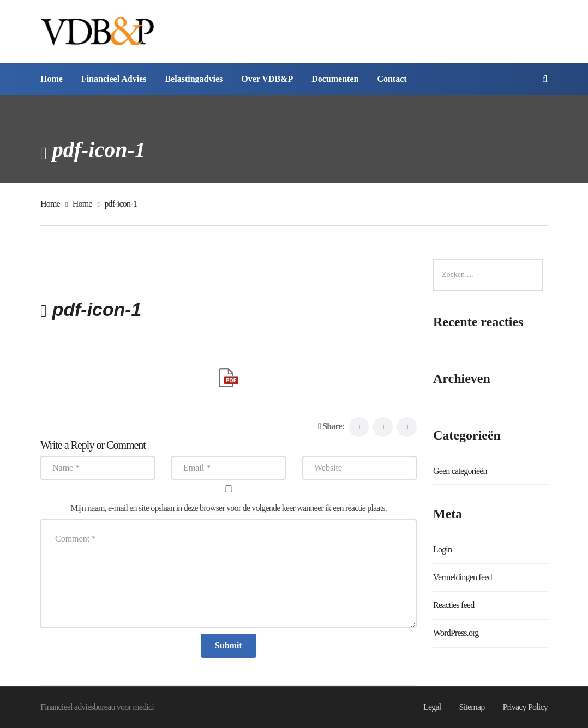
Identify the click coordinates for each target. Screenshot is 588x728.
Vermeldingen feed (463, 577)
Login (442, 549)
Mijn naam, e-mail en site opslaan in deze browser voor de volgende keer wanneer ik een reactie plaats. (229, 508)
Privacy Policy (525, 707)
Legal (432, 707)
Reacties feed (454, 605)
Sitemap (472, 707)
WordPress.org (456, 633)
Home (50, 204)
